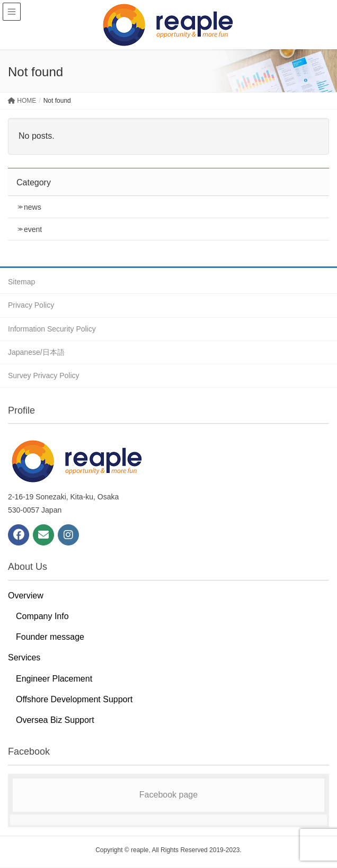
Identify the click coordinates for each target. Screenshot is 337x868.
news (33, 207)
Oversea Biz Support (55, 720)
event (33, 229)
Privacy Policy (31, 305)
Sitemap (21, 282)
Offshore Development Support (74, 699)
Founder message (50, 637)
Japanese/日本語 (36, 352)
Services (24, 657)
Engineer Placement (54, 679)
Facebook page (169, 795)
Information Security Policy (52, 329)
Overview (26, 596)
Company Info (42, 616)
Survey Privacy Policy (44, 375)
